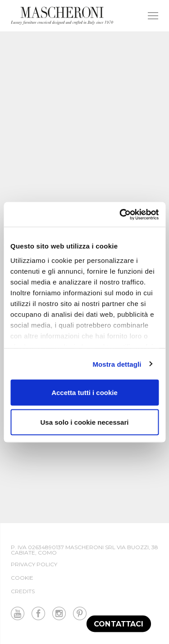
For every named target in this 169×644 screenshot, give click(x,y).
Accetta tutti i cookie (84, 393)
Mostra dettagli (117, 364)
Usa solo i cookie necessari (85, 422)
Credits (23, 591)
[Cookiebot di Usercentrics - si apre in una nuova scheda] (120, 214)
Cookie (22, 578)
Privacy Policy (34, 564)
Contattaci (119, 624)
